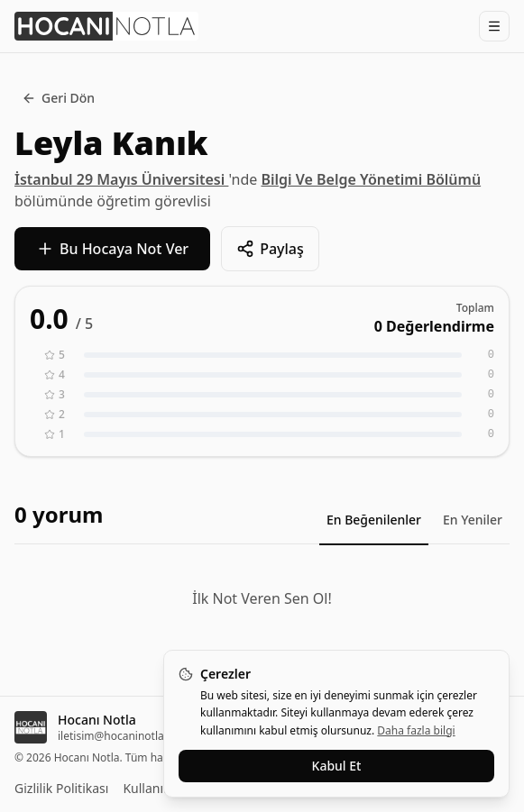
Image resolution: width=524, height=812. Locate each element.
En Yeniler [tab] (473, 520)
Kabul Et (337, 766)
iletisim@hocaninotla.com (123, 736)
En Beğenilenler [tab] (374, 520)
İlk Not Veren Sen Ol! (262, 598)
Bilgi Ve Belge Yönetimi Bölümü (371, 179)
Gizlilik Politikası (61, 788)
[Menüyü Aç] (494, 26)
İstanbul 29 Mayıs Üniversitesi (121, 179)
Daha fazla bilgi (416, 730)
